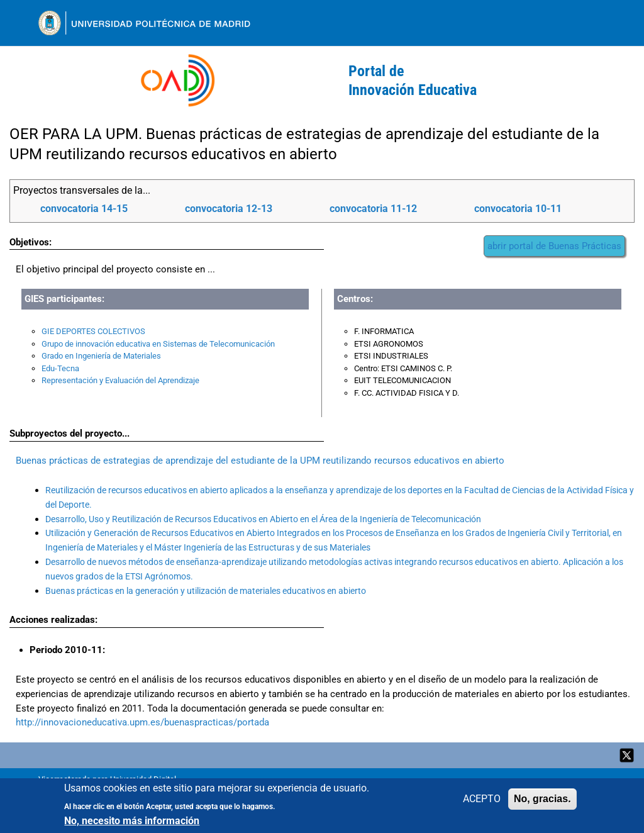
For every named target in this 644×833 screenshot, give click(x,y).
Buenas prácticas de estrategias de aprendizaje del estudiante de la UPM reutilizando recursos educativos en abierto (260, 461)
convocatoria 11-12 (373, 209)
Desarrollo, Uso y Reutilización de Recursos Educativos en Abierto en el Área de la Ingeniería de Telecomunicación (263, 519)
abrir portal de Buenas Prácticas (554, 246)
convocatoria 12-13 (229, 209)
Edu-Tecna (60, 368)
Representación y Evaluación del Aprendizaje (120, 380)
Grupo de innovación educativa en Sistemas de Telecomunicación (158, 344)
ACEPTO (482, 799)
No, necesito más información (132, 821)
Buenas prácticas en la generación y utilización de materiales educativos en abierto (206, 591)
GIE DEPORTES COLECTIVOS (93, 331)
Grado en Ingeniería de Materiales (101, 356)
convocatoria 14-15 (84, 209)
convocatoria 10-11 (518, 209)
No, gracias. (542, 799)
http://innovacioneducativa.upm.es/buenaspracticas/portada (144, 722)
